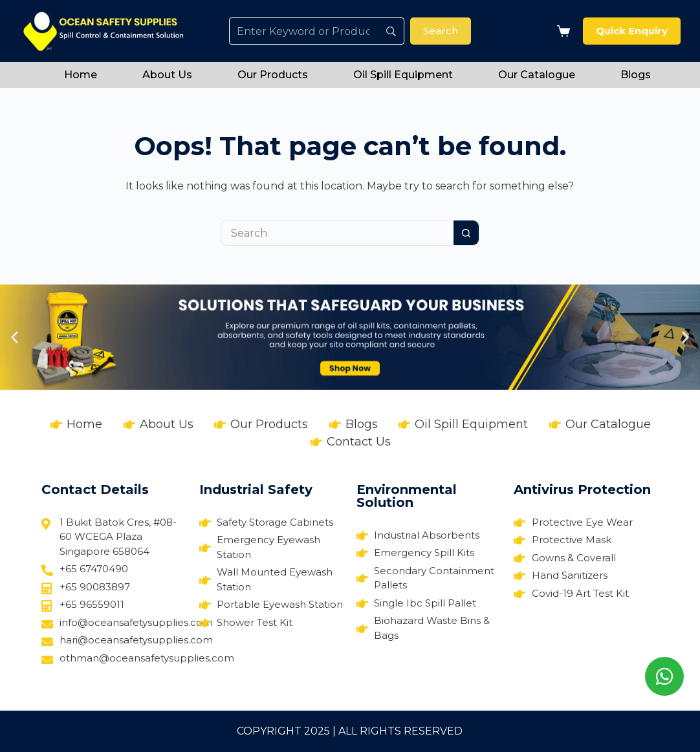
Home (81, 75)
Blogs (636, 75)
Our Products (273, 75)
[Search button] (466, 233)
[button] (15, 337)
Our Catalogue (537, 75)
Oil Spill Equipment (403, 75)
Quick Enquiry (632, 31)
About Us (167, 75)
